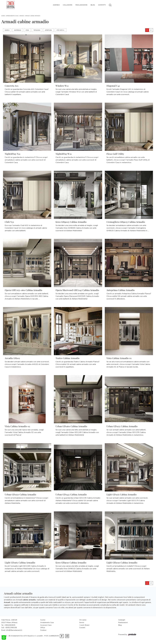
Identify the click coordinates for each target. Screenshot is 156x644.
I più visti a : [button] (61, 30)
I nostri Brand (84, 625)
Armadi (22, 16)
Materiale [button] (18, 30)
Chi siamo (83, 620)
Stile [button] (27, 30)
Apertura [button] (48, 30)
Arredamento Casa (12, 16)
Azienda (56, 5)
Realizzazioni (81, 5)
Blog (93, 5)
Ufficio (43, 628)
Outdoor (43, 630)
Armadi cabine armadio (33, 16)
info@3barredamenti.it (14, 630)
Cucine (43, 620)
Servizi (82, 622)
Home (3, 16)
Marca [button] (7, 30)
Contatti (102, 5)
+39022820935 (10, 625)
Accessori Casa (46, 625)
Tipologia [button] (37, 30)
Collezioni (68, 5)
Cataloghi (122, 620)
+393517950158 (11, 628)
